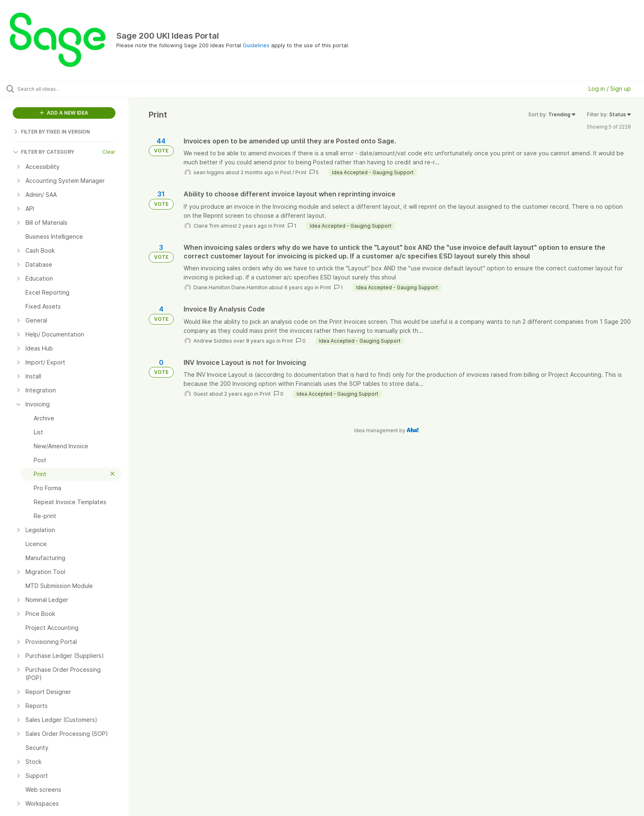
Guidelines (256, 45)
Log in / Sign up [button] (610, 89)
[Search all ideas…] (75, 89)
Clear (109, 152)
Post (286, 172)
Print (301, 172)
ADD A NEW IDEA (64, 113)
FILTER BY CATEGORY (44, 152)
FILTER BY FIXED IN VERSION (52, 132)
